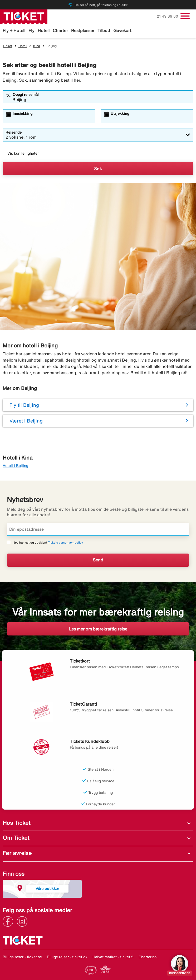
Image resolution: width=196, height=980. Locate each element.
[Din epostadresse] (98, 529)
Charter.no (148, 957)
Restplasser (83, 30)
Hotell (44, 30)
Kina (37, 46)
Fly (31, 30)
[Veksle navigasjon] (185, 16)
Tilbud (104, 30)
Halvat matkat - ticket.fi (113, 957)
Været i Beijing (26, 421)
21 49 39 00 (168, 16)
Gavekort (122, 30)
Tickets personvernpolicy (65, 542)
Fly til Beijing (24, 405)
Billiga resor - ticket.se (22, 957)
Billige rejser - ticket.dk (67, 957)
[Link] (9, 921)
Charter (60, 30)
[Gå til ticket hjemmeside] (24, 16)
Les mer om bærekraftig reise (98, 629)
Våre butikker (47, 888)
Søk (98, 169)
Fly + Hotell (14, 30)
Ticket (7, 46)
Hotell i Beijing (15, 466)
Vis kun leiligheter (21, 153)
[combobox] (101, 100)
